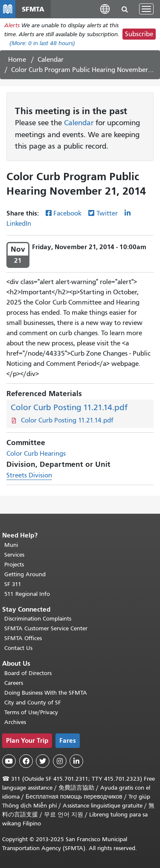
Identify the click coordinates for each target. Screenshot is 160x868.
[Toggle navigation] (146, 9)
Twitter (107, 213)
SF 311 (13, 584)
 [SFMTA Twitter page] (43, 761)
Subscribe (139, 34)
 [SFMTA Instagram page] (60, 761)
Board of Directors (28, 673)
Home (17, 60)
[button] (105, 9)
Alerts (12, 25)
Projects (14, 565)
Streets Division (29, 475)
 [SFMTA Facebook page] (26, 761)
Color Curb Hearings (36, 454)
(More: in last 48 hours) (42, 43)
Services (14, 555)
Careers (14, 683)
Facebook (67, 213)
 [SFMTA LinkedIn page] (76, 761)
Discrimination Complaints (38, 619)
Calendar (51, 60)
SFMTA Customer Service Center (46, 628)
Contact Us (18, 648)
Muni (11, 545)
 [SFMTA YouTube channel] (9, 761)
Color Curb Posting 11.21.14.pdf (69, 407)
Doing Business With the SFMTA (46, 693)
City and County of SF (33, 703)
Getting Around (25, 574)
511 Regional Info (27, 594)
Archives (15, 722)
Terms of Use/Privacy (31, 712)
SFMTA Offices (23, 638)
